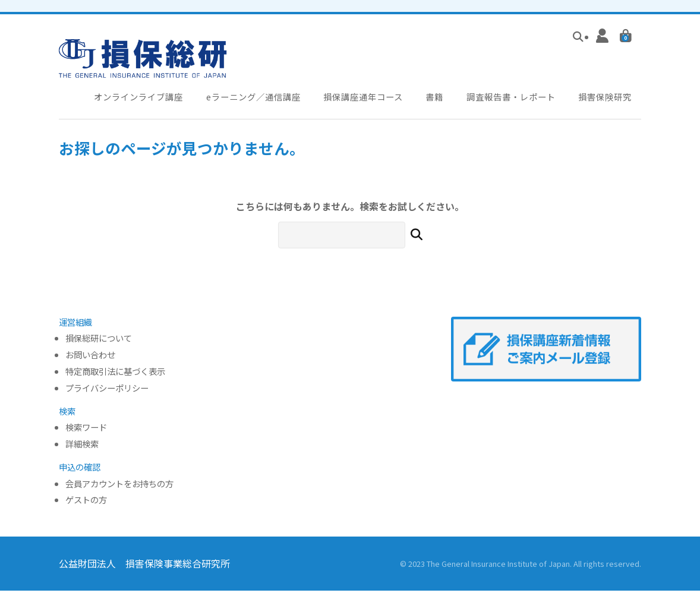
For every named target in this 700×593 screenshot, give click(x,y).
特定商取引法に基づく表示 (115, 374)
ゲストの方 (86, 502)
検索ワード (86, 430)
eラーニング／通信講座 (257, 97)
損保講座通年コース (369, 97)
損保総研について (99, 341)
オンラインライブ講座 (140, 97)
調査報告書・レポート (516, 97)
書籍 (440, 97)
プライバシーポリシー (107, 391)
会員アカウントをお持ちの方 (119, 486)
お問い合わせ (90, 357)
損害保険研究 (611, 97)
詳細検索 (82, 447)
